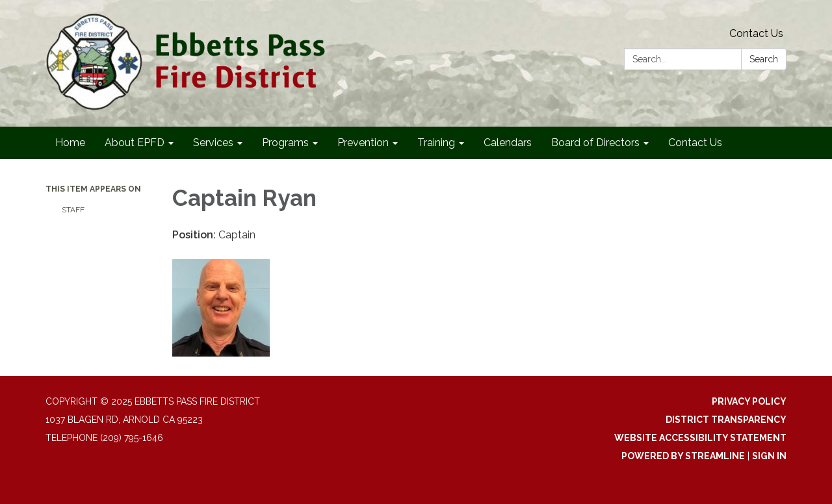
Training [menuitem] (436, 143)
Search (764, 59)
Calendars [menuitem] (508, 143)
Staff (73, 210)
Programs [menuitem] (285, 143)
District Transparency (726, 420)
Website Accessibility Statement (700, 438)
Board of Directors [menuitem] (595, 143)
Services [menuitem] (213, 143)
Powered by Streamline (683, 456)
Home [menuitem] (70, 143)
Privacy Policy (749, 401)
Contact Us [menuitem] (695, 143)
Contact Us (756, 33)
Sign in (769, 456)
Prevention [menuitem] (363, 143)
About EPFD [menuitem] (135, 143)
